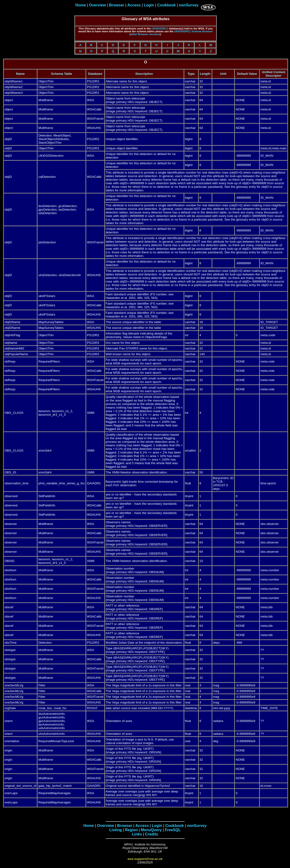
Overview (97, 5)
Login (149, 5)
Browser (117, 5)
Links (137, 834)
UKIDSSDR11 (160, 28)
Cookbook (166, 5)
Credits (151, 834)
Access (134, 5)
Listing (115, 830)
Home (81, 5)
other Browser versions (145, 34)
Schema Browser (202, 31)
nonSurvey (189, 5)
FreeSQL (173, 830)
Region (131, 830)
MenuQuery (151, 830)
